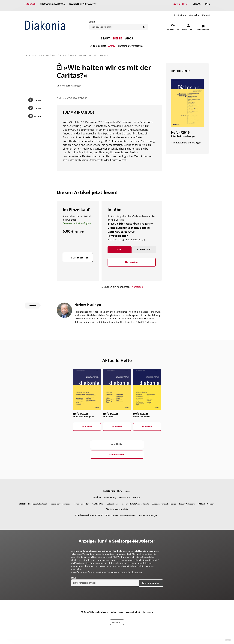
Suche (92, 19)
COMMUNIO (98, 501)
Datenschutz (117, 609)
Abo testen (132, 263)
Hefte (118, 36)
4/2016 (73, 52)
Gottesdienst (112, 501)
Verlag (197, 4)
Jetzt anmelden (151, 580)
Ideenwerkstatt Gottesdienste (135, 501)
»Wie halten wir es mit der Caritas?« (93, 52)
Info (208, 4)
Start (105, 36)
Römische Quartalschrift (117, 506)
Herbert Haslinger (71, 83)
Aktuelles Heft (98, 43)
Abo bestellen (117, 452)
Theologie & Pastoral (52, 4)
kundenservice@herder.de (123, 513)
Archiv (112, 43)
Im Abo (120, 250)
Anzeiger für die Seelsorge (164, 501)
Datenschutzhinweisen (131, 570)
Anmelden (137, 284)
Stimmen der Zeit (81, 501)
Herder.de (30, 4)
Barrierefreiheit (133, 609)
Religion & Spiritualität (83, 4)
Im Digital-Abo (144, 250)
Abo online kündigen (148, 513)
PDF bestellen (80, 258)
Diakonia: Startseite (34, 52)
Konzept (206, 12)
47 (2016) (64, 52)
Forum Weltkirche (187, 501)
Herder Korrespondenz (60, 501)
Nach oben (117, 619)
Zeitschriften (181, 4)
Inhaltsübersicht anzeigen (187, 140)
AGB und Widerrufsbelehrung (94, 609)
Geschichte (194, 12)
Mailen (38, 114)
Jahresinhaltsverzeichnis (130, 43)
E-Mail (73, 575)
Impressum (148, 609)
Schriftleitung (180, 12)
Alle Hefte (117, 441)
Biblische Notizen (206, 501)
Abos (129, 36)
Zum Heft (87, 424)
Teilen (37, 98)
